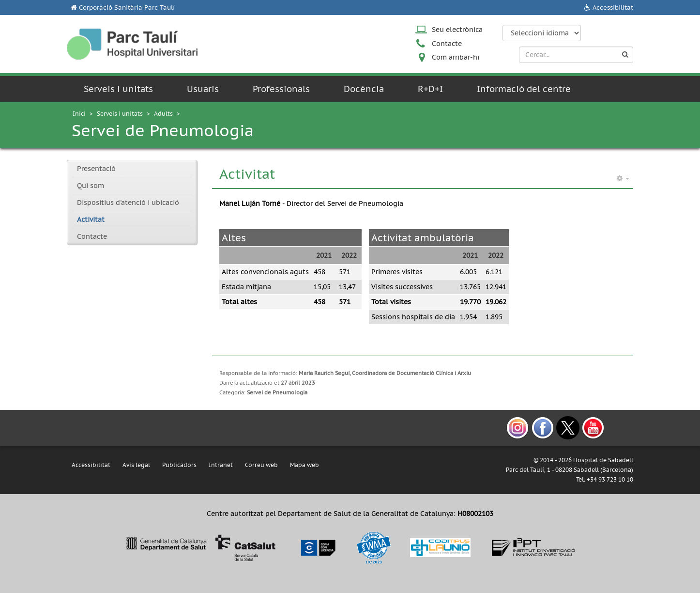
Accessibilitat (613, 8)
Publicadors (179, 465)
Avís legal (136, 465)
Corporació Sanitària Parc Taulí (127, 8)
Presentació (96, 169)
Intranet (221, 465)
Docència (364, 89)
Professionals (281, 89)
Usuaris (203, 89)
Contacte (447, 44)
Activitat (91, 219)
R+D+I (430, 89)
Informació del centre (524, 89)
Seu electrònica (457, 30)
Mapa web (304, 465)
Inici (79, 114)
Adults (163, 114)
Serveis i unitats (118, 89)
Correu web (261, 465)
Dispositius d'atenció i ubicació (128, 203)
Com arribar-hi (456, 57)
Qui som (91, 186)
